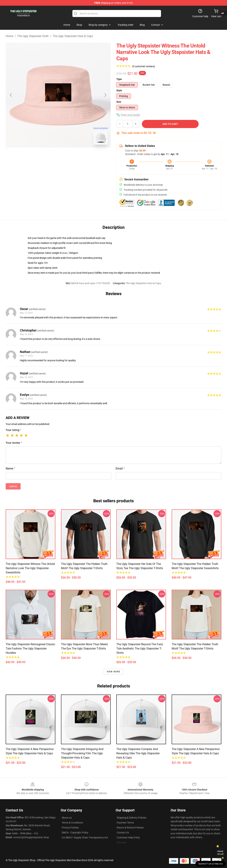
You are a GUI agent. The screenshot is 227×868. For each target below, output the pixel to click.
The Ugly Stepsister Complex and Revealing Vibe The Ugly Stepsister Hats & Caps (138, 753)
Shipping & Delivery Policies (132, 818)
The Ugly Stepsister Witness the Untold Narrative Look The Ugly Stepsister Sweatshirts (30, 568)
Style (119, 90)
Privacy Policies (70, 828)
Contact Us (123, 833)
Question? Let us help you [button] (211, 864)
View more (114, 672)
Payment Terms (125, 823)
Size (119, 102)
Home (9, 36)
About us (67, 818)
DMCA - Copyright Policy (75, 833)
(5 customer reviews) (143, 66)
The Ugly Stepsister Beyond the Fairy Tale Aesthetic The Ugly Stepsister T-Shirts (140, 649)
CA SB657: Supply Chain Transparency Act (85, 837)
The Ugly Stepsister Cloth (33, 36)
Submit (13, 486)
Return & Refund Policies (130, 828)
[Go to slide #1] (49, 155)
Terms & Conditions (72, 823)
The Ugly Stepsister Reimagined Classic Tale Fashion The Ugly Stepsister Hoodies (30, 649)
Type (119, 79)
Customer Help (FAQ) (128, 837)
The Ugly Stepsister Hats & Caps (73, 36)
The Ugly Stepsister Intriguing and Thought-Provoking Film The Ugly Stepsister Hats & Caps (82, 753)
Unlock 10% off (220, 853)
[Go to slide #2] (67, 155)
